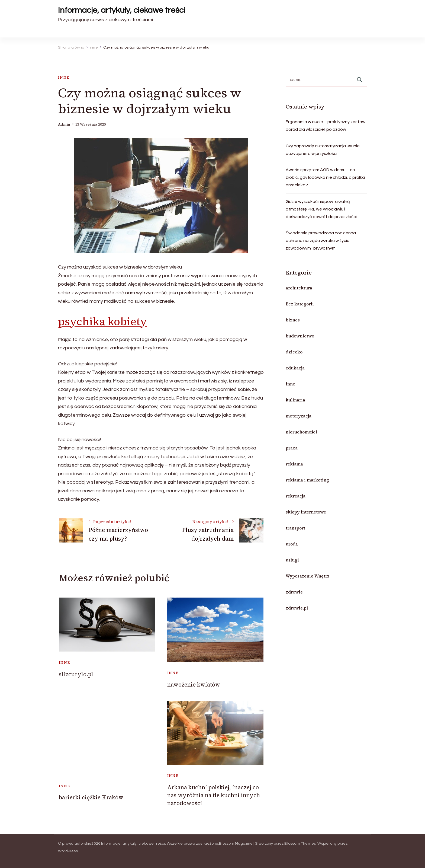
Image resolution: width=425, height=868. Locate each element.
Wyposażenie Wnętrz (308, 576)
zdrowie (294, 592)
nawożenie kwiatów (194, 684)
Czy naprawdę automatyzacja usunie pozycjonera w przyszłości (323, 150)
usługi (292, 560)
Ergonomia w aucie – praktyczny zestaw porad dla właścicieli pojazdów (326, 126)
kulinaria (295, 400)
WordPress (68, 851)
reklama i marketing (307, 480)
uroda (292, 544)
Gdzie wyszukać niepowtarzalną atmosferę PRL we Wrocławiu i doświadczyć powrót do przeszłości (321, 209)
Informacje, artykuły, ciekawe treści (122, 10)
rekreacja (296, 496)
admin (64, 124)
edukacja (295, 368)
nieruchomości (301, 432)
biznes (293, 320)
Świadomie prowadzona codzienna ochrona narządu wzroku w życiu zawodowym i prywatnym (321, 241)
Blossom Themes (300, 844)
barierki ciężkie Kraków (91, 797)
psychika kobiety (102, 321)
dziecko (294, 352)
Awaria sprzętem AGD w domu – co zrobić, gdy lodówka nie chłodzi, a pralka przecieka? (325, 177)
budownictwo (300, 336)
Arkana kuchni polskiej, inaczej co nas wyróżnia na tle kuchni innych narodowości (214, 795)
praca (292, 448)
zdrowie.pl (297, 608)
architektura (299, 288)
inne (64, 77)
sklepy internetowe (306, 512)
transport (295, 528)
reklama (294, 464)
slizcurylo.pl (76, 674)
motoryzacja (299, 416)
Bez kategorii (300, 304)
